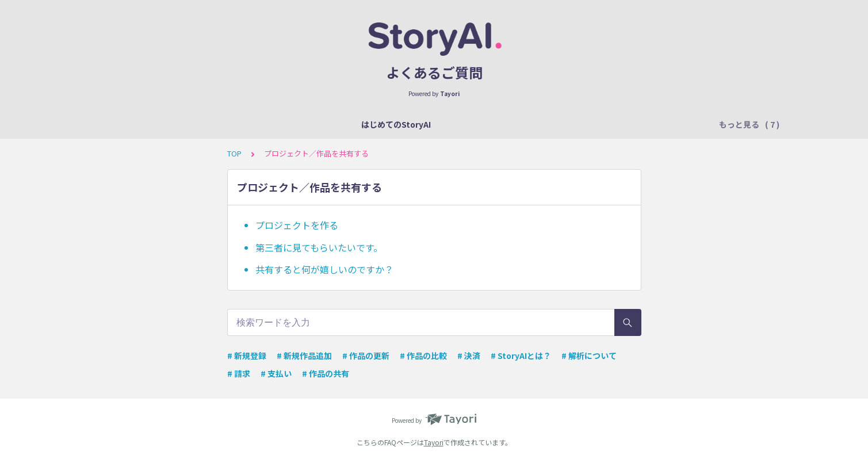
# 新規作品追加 (304, 356)
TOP (234, 153)
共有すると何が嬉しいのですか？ (324, 269)
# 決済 (469, 356)
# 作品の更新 (366, 356)
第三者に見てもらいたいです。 (319, 247)
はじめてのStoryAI (167, 124)
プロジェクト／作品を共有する (556, 124)
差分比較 (644, 124)
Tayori (434, 442)
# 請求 (239, 373)
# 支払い (276, 373)
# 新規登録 (247, 356)
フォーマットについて (322, 124)
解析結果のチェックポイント (431, 124)
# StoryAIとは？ (521, 356)
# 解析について (589, 356)
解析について (242, 124)
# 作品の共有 (326, 373)
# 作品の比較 (423, 356)
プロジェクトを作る (297, 225)
